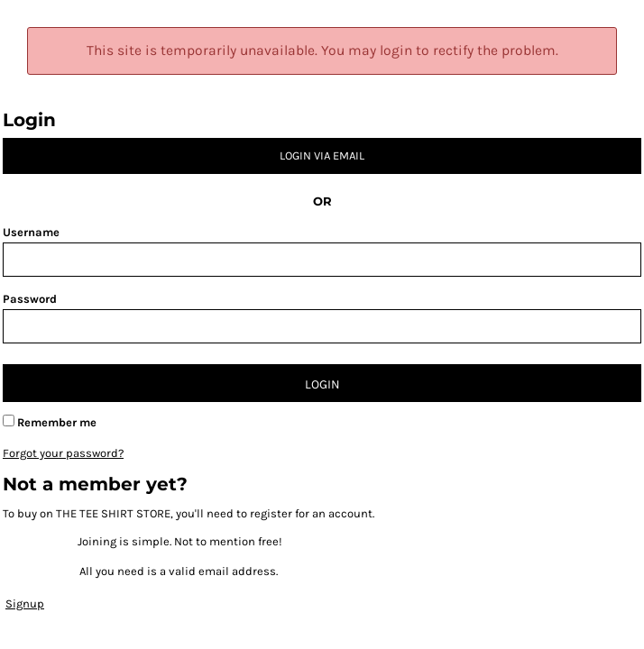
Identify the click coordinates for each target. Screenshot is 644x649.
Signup (25, 603)
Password (30, 299)
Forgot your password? (63, 453)
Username (31, 232)
